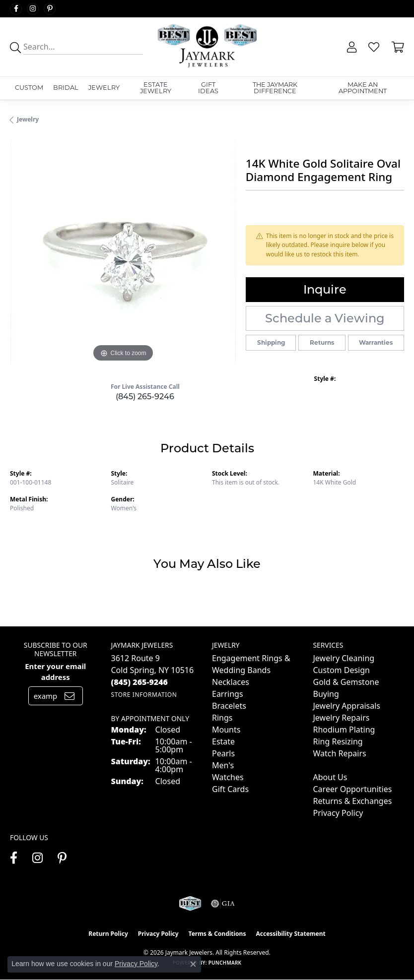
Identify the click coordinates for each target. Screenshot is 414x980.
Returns (322, 342)
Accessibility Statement (290, 934)
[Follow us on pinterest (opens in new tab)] (50, 9)
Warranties (376, 342)
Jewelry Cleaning (344, 658)
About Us (330, 777)
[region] (123, 252)
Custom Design (342, 670)
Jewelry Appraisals (347, 706)
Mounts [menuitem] (226, 730)
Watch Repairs (340, 753)
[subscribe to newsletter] (69, 696)
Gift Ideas (208, 88)
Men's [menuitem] (223, 765)
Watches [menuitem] (228, 777)
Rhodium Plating (344, 730)
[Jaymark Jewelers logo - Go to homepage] (207, 47)
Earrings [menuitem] (228, 694)
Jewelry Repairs (342, 718)
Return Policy (108, 934)
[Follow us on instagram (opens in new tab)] (33, 9)
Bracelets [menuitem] (229, 706)
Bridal (66, 88)
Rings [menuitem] (222, 718)
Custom (29, 88)
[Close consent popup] (193, 964)
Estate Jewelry (156, 88)
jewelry (28, 119)
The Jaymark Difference (275, 88)
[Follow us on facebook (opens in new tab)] (16, 9)
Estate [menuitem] (223, 741)
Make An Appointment (363, 88)
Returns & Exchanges (353, 801)
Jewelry (104, 88)
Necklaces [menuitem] (231, 682)
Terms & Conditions (217, 934)
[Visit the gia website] (223, 904)
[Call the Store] (140, 682)
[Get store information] (144, 695)
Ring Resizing (338, 741)
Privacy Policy (338, 813)
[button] (351, 47)
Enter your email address (55, 672)
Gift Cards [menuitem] (230, 789)
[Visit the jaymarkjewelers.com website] (190, 904)
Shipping (271, 342)
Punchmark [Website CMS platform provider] (225, 963)
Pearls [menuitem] (223, 753)
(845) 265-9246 (145, 397)
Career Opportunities (353, 789)
